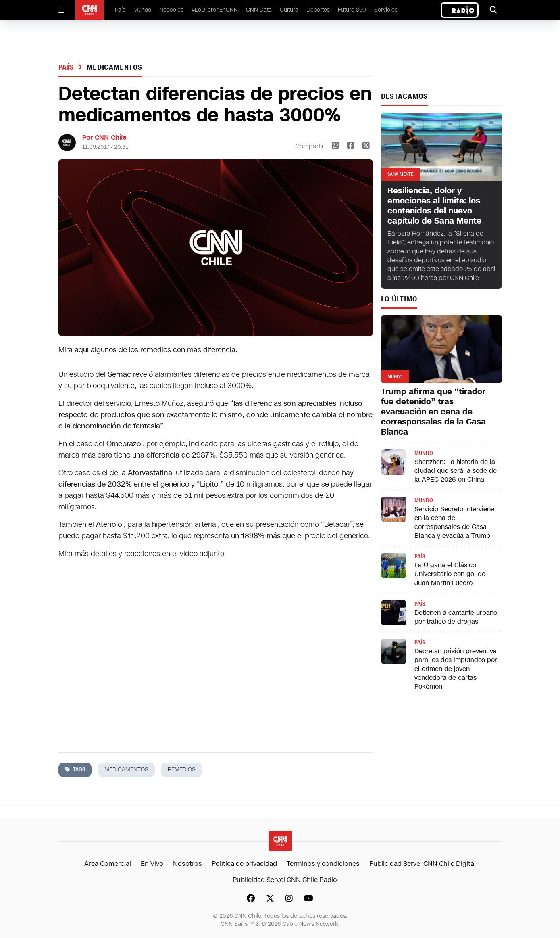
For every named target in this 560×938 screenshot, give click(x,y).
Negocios (171, 10)
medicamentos (114, 67)
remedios (182, 770)
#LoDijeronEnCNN (215, 10)
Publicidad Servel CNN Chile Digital (423, 864)
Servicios (386, 10)
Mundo (142, 10)
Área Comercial (108, 864)
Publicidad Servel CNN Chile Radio (285, 880)
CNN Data (259, 10)
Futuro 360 (352, 10)
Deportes (318, 10)
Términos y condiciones (323, 864)
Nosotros (187, 864)
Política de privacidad (244, 864)
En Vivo (152, 864)
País (120, 10)
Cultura (289, 10)
